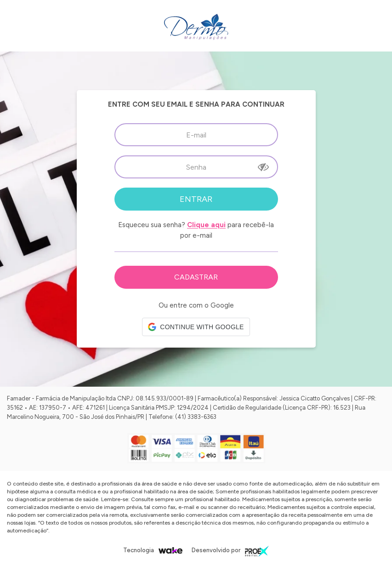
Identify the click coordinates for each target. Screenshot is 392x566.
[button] (196, 327)
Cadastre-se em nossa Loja (196, 277)
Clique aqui (206, 225)
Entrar (196, 199)
